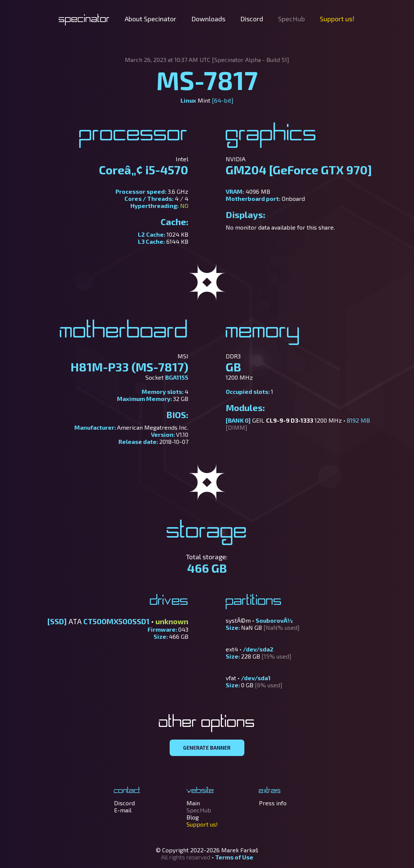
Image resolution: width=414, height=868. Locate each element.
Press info (273, 803)
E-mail (123, 810)
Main (193, 803)
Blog (193, 817)
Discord (252, 19)
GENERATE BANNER (207, 748)
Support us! (337, 19)
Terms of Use (234, 857)
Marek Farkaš (240, 850)
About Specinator (151, 19)
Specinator (84, 19)
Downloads (208, 19)
